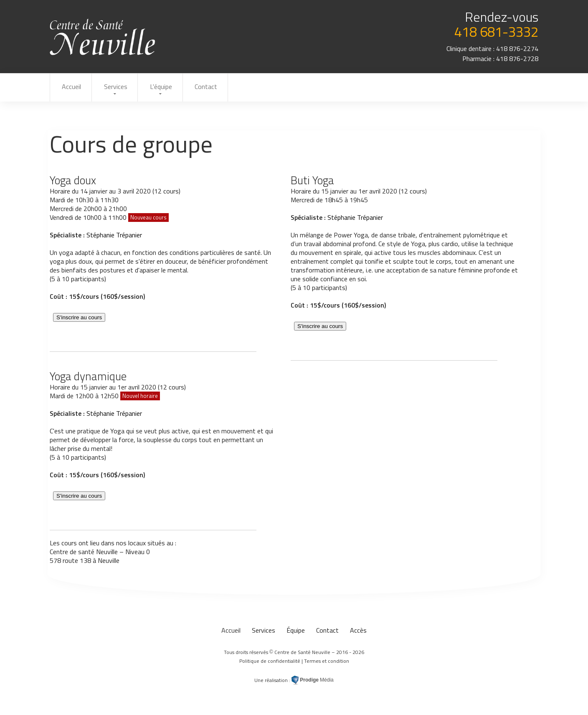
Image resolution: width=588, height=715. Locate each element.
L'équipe (167, 87)
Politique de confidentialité (270, 662)
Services (119, 87)
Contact (215, 87)
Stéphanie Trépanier (114, 236)
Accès (358, 631)
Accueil (72, 87)
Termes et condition (327, 662)
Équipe (296, 631)
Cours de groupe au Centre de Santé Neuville (103, 37)
